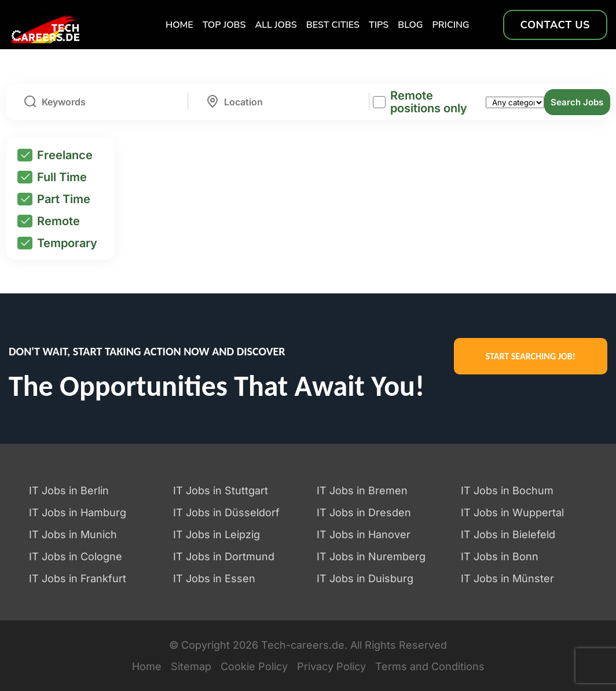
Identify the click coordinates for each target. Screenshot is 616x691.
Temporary (57, 243)
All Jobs (276, 25)
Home (179, 25)
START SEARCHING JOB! (531, 356)
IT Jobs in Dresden (364, 512)
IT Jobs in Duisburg (365, 578)
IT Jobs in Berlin (69, 490)
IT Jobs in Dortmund (224, 556)
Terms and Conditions (430, 666)
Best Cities (333, 25)
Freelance (55, 155)
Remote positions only (429, 102)
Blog (410, 25)
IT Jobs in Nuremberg (371, 556)
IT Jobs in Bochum (507, 490)
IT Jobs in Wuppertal (512, 512)
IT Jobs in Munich (73, 534)
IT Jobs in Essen (214, 578)
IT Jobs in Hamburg (78, 512)
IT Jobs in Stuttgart (221, 490)
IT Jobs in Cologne (76, 556)
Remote (49, 221)
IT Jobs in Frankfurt (78, 578)
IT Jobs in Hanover (364, 534)
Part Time (54, 199)
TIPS (379, 25)
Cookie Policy (254, 666)
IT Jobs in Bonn (500, 556)
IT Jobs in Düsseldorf (226, 512)
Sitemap (191, 666)
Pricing (451, 25)
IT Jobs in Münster (507, 578)
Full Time (52, 177)
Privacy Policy (331, 666)
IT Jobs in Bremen (362, 490)
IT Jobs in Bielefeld (508, 534)
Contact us (555, 25)
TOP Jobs (224, 25)
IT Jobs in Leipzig (217, 534)
